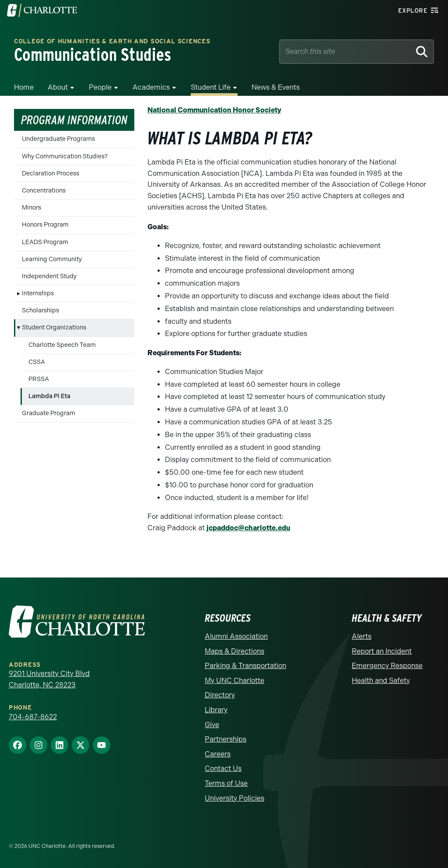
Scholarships (40, 310)
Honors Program (45, 225)
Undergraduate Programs (58, 139)
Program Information (74, 120)
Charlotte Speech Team (62, 345)
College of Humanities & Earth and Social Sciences (112, 42)
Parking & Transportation (245, 666)
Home (24, 87)
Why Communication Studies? (65, 156)
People (100, 87)
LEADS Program (45, 242)
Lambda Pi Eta (49, 396)
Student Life (211, 87)
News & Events (276, 87)
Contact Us (223, 768)
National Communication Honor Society (214, 110)
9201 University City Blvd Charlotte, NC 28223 (49, 679)
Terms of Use (226, 783)
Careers (218, 754)
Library (216, 710)
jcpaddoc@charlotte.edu (248, 528)
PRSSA (39, 379)
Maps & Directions (234, 651)
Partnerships (226, 739)
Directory (220, 695)
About (58, 87)
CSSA (37, 362)
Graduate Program (49, 413)
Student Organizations (54, 327)
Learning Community (52, 259)
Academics (151, 87)
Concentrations (44, 191)
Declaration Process (51, 173)
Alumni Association (236, 636)
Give (212, 725)
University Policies (234, 798)
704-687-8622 (33, 717)
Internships (38, 293)
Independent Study (49, 276)
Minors (31, 208)
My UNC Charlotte (234, 681)
